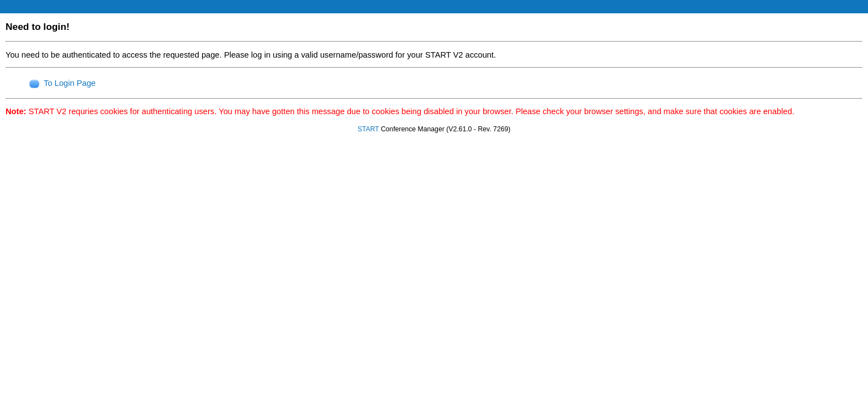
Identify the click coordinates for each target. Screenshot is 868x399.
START (368, 129)
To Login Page (70, 83)
